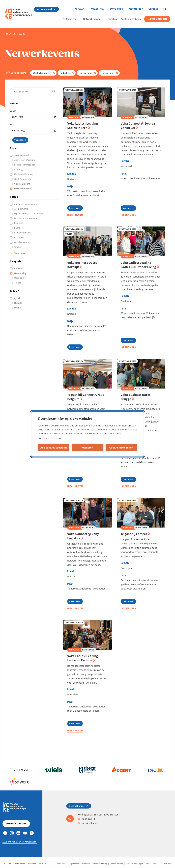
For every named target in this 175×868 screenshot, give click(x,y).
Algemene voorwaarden (80, 864)
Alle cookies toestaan (53, 448)
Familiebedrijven (23, 233)
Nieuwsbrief (20, 864)
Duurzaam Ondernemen (26, 218)
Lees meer (75, 209)
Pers (10, 864)
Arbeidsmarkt (21, 209)
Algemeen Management (26, 204)
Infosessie (19, 268)
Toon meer (20, 253)
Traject (18, 283)
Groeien (18, 247)
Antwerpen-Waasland (25, 160)
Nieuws (80, 9)
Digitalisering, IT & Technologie (30, 214)
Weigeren (87, 448)
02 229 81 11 (86, 819)
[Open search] (167, 9)
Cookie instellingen (135, 864)
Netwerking (86, 73)
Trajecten (112, 19)
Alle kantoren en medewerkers (20, 842)
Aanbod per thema (131, 19)
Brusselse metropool (25, 165)
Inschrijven (75, 215)
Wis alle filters (18, 73)
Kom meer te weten (49, 438)
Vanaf (13, 111)
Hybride (18, 303)
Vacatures (97, 9)
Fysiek (18, 298)
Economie (19, 223)
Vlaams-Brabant (22, 184)
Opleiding (19, 278)
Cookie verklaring (117, 864)
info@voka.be (87, 823)
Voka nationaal (22, 155)
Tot (12, 124)
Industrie (65, 73)
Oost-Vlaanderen (23, 179)
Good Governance (23, 242)
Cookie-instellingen (121, 448)
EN (4, 864)
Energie (18, 228)
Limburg (19, 169)
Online (18, 308)
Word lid (42, 864)
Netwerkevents (91, 19)
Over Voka (117, 9)
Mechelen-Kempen (24, 174)
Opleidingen (70, 19)
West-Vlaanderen (42, 73)
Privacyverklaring (100, 864)
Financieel (19, 237)
